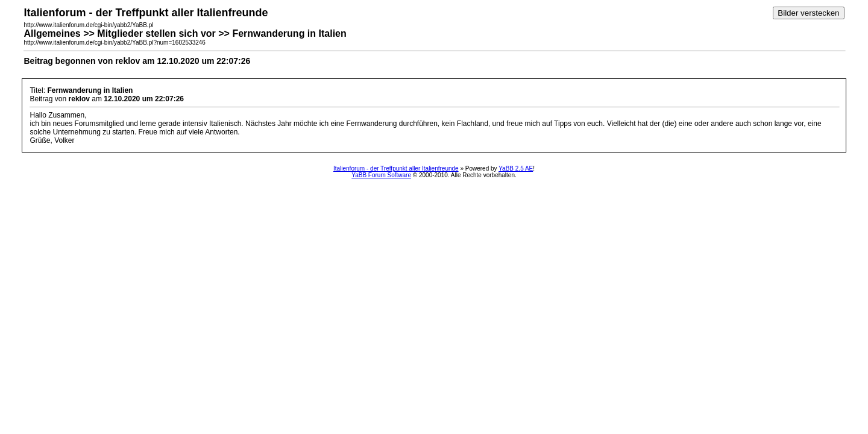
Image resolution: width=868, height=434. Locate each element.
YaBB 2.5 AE (516, 168)
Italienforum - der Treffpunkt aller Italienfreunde (396, 168)
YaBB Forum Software (381, 175)
